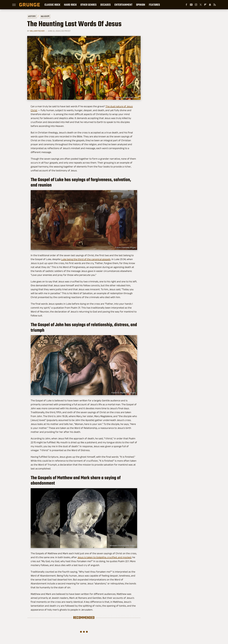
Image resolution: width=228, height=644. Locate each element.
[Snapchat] (210, 5)
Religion (45, 16)
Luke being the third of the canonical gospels (86, 259)
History (32, 16)
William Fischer (37, 31)
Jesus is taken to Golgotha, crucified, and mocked (104, 557)
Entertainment (123, 5)
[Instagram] (196, 5)
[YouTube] (191, 5)
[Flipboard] (205, 5)
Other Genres (88, 5)
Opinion (141, 5)
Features (154, 5)
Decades (105, 5)
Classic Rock (52, 5)
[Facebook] (186, 5)
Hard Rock (70, 5)
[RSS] (215, 5)
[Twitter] (201, 5)
